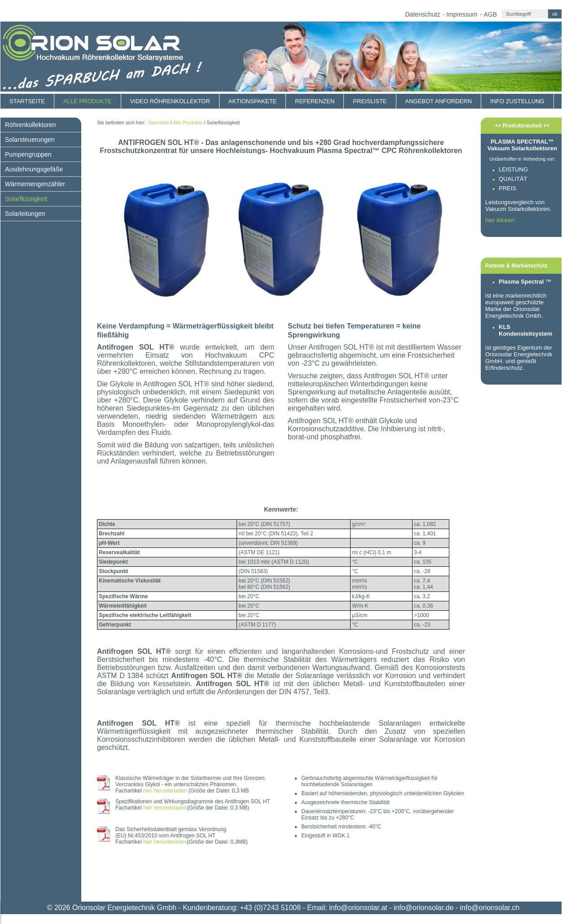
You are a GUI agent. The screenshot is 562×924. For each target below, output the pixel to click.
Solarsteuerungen (30, 140)
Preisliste (370, 101)
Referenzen (315, 101)
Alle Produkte (88, 101)
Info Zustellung (517, 101)
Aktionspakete (252, 101)
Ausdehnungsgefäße (34, 169)
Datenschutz (423, 14)
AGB (490, 14)
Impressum (462, 14)
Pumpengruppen (28, 154)
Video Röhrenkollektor (170, 101)
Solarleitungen (25, 214)
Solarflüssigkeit (26, 199)
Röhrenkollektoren (31, 125)
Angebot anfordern (439, 101)
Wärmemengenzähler (35, 184)
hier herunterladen (165, 791)
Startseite (27, 101)
